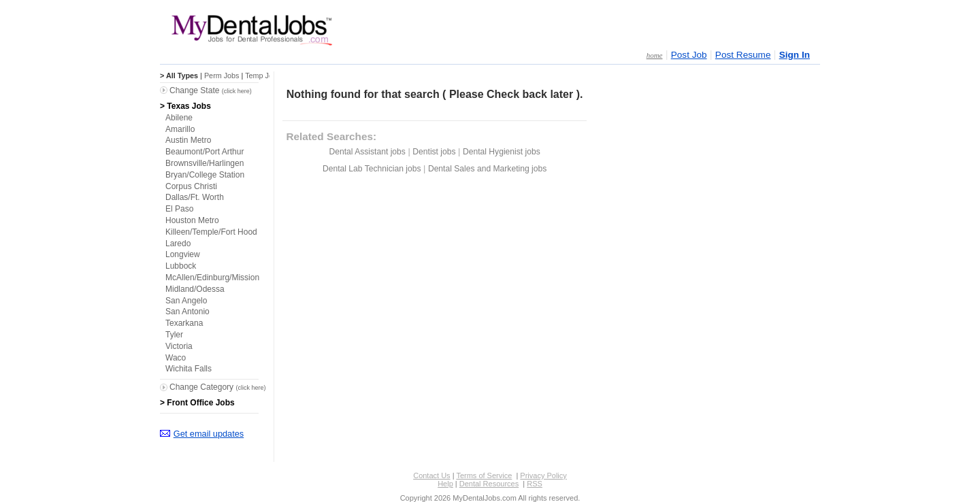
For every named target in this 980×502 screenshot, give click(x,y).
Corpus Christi (191, 186)
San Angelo (186, 301)
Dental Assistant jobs (367, 152)
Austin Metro (188, 140)
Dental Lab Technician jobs (372, 169)
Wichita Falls (189, 369)
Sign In (795, 55)
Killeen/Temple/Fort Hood (211, 232)
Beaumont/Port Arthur (205, 152)
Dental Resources (489, 484)
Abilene (179, 118)
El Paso (179, 209)
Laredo (178, 244)
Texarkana (184, 323)
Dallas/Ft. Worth (195, 197)
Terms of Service (484, 475)
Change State (211, 90)
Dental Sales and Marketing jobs (487, 169)
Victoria (179, 346)
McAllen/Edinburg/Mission (212, 278)
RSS (535, 484)
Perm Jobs (222, 76)
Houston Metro (192, 220)
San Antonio (187, 312)
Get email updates (209, 434)
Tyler (174, 335)
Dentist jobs (434, 152)
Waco (176, 358)
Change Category (217, 387)
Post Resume (743, 55)
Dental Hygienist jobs (502, 152)
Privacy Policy (543, 475)
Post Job (689, 55)
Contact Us (431, 475)
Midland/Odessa (195, 289)
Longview (183, 254)
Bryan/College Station (205, 175)
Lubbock (181, 266)
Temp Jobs (263, 76)
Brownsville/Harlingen (205, 163)
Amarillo (180, 129)
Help (445, 484)
